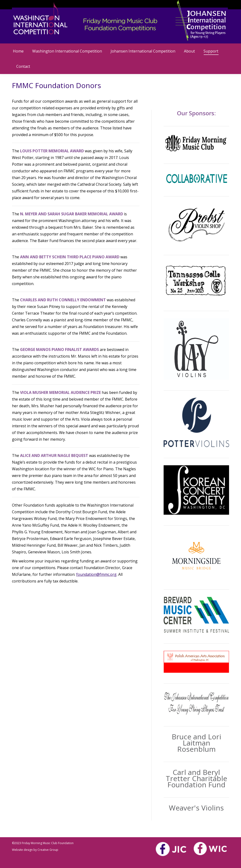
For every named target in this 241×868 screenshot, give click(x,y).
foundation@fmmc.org (96, 574)
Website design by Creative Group (35, 850)
